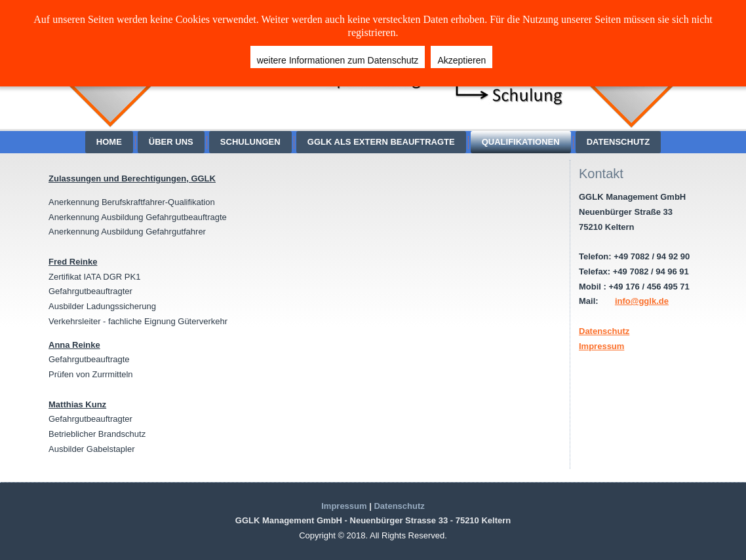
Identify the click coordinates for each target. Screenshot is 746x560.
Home (109, 142)
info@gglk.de (642, 301)
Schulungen (250, 142)
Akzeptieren (461, 60)
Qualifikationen (521, 142)
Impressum (601, 346)
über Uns (171, 142)
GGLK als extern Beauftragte (381, 142)
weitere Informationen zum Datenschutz (338, 60)
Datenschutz (618, 142)
